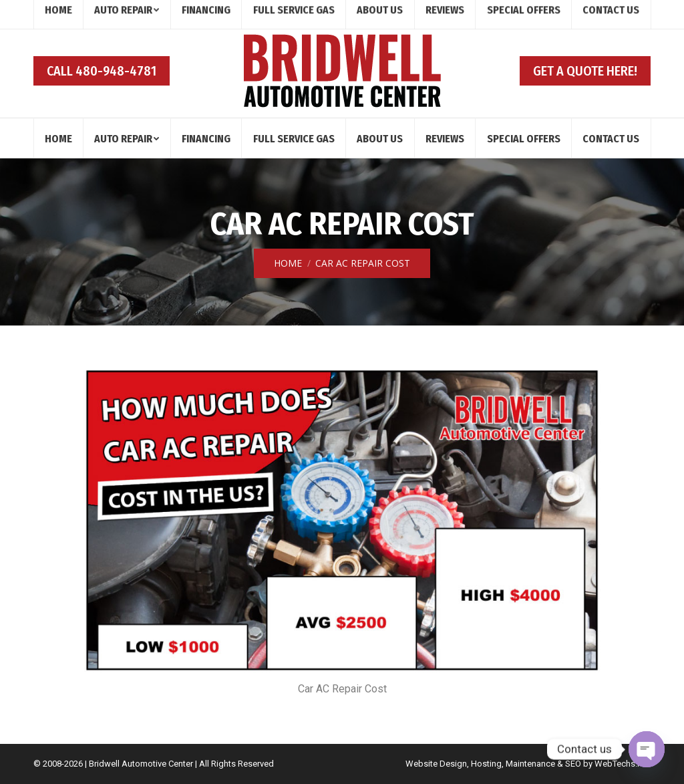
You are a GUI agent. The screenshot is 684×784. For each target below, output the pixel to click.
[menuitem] (58, 138)
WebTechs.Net (623, 764)
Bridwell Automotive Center (141, 764)
